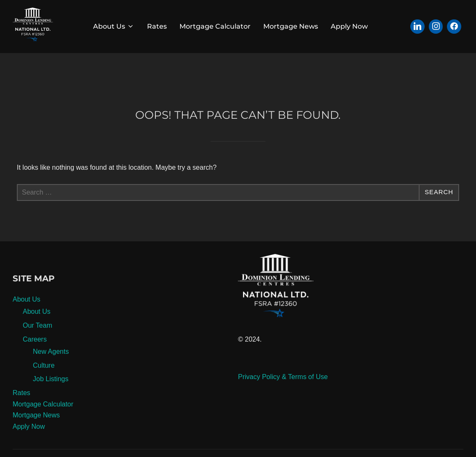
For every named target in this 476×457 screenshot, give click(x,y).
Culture (44, 385)
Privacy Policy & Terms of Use (283, 396)
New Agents (51, 371)
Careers (35, 359)
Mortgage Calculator (215, 26)
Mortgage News (291, 26)
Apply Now (349, 26)
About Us (114, 26)
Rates (157, 26)
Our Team (37, 345)
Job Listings (51, 399)
